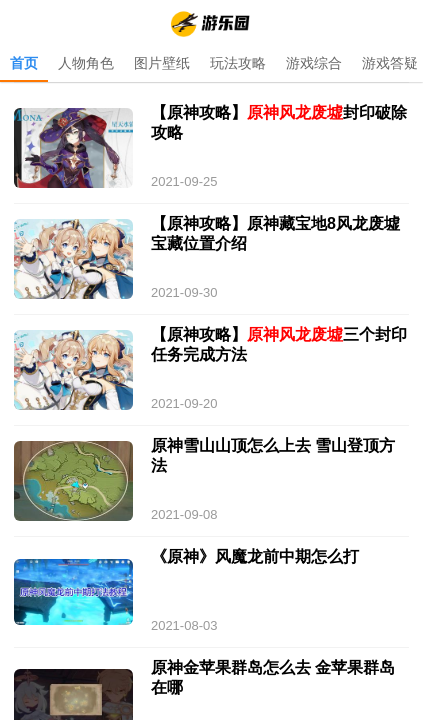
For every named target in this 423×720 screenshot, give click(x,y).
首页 (24, 63)
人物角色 (86, 63)
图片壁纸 (162, 63)
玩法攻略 (238, 63)
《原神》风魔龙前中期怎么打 (255, 556)
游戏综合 (314, 63)
